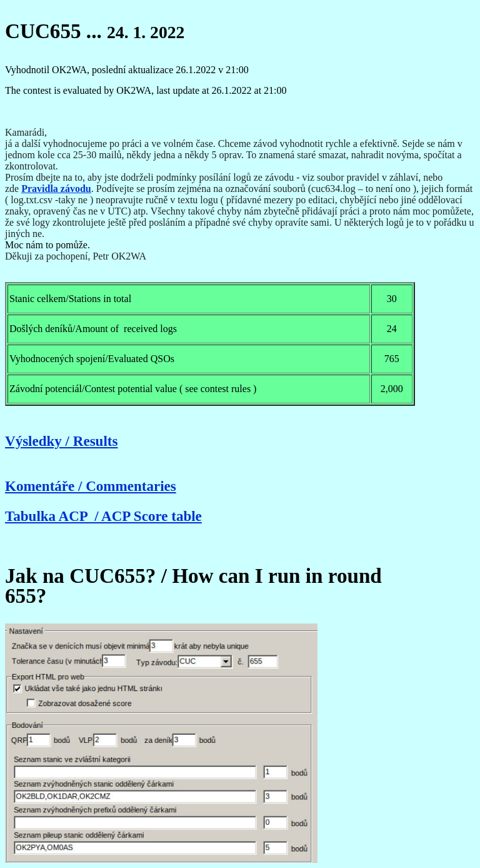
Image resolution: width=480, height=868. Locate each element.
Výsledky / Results (61, 441)
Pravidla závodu (56, 189)
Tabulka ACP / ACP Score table (103, 516)
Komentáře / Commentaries (91, 486)
